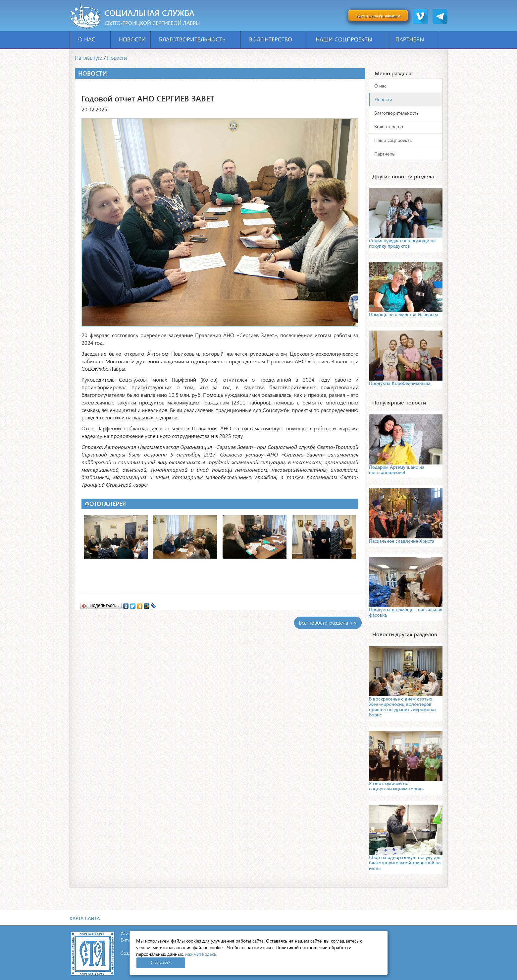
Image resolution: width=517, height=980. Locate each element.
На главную (89, 58)
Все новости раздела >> (328, 622)
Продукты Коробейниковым (400, 383)
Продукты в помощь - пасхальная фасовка (406, 612)
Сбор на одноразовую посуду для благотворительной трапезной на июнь (405, 862)
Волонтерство (276, 39)
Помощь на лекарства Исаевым (403, 314)
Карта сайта (85, 918)
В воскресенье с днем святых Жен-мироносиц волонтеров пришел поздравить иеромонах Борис (403, 707)
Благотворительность (197, 39)
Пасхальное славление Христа (402, 541)
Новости (132, 39)
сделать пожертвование (378, 15)
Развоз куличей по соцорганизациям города (396, 786)
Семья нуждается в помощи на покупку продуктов (402, 243)
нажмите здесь (201, 954)
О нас (92, 39)
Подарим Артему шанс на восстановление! (397, 470)
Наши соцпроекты (349, 39)
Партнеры (415, 39)
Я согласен (161, 962)
